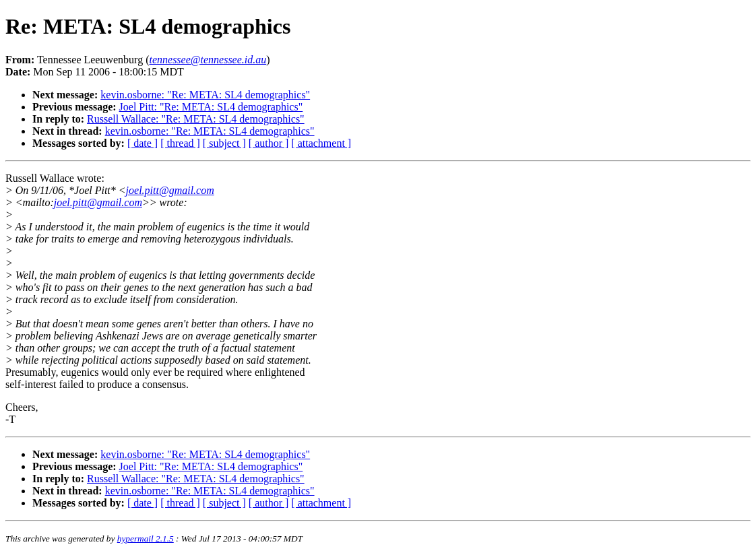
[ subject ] (224, 143)
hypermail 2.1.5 (146, 538)
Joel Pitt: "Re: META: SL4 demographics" (211, 107)
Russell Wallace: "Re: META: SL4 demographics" (196, 119)
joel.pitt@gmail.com (170, 190)
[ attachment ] (321, 143)
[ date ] (143, 143)
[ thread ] (180, 143)
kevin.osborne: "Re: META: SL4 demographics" (205, 95)
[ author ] (269, 143)
